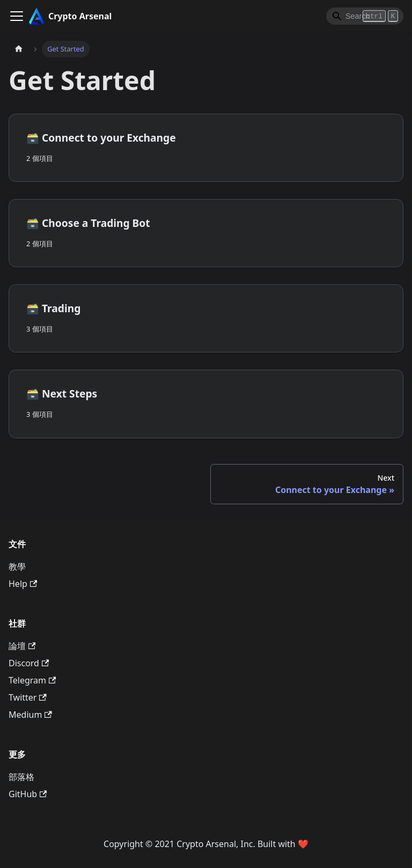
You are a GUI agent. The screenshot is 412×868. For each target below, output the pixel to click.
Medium (30, 715)
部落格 (21, 777)
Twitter (28, 697)
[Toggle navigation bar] (17, 16)
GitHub (28, 794)
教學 (17, 567)
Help (23, 584)
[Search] (365, 16)
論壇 (22, 646)
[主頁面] (19, 49)
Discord (29, 663)
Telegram (32, 680)
